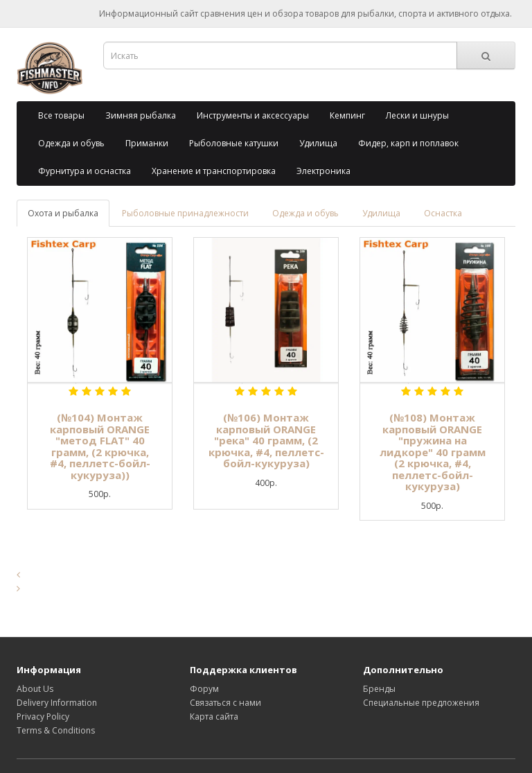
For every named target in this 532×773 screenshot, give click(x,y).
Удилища (318, 143)
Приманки (147, 143)
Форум (204, 689)
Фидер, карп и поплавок (408, 143)
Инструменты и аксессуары (253, 115)
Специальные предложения (421, 703)
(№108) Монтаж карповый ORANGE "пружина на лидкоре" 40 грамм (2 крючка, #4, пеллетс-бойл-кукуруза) (433, 452)
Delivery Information (57, 703)
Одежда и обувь (71, 143)
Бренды (379, 689)
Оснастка (443, 213)
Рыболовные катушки (234, 143)
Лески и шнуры (417, 115)
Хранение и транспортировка (214, 171)
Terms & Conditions (56, 730)
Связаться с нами (225, 703)
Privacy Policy (43, 716)
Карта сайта (214, 716)
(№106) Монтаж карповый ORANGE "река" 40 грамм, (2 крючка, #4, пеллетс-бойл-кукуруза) (266, 440)
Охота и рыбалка (63, 213)
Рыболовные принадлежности (185, 213)
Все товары (61, 115)
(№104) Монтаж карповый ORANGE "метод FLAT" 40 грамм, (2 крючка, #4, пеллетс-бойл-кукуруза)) (100, 446)
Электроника (323, 171)
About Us (35, 689)
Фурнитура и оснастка (85, 171)
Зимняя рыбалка (141, 115)
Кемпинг (347, 115)
